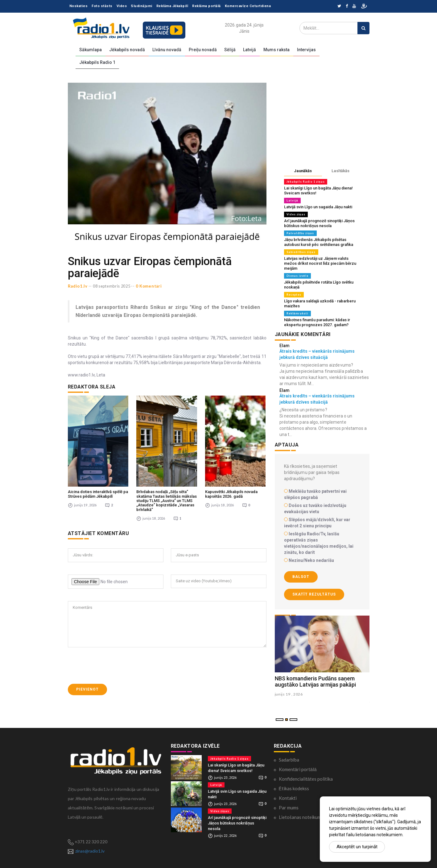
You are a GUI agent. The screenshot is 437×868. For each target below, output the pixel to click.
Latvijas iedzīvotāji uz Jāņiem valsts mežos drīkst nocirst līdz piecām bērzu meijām (320, 263)
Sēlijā (230, 50)
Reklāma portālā (206, 6)
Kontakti (288, 798)
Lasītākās (340, 171)
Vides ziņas (296, 214)
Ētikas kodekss (294, 788)
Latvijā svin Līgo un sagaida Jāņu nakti (318, 207)
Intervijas (306, 50)
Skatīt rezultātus (314, 594)
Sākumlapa (91, 50)
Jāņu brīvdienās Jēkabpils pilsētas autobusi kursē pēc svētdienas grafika (319, 242)
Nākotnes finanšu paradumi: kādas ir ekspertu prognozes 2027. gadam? (317, 322)
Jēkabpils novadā (127, 50)
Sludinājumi (142, 6)
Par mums (289, 808)
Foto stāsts (102, 6)
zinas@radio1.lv (90, 851)
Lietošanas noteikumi (301, 817)
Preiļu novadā (203, 50)
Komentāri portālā (298, 769)
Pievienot (87, 659)
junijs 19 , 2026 (289, 694)
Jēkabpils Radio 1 (97, 62)
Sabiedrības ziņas (301, 252)
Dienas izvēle (297, 276)
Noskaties (79, 6)
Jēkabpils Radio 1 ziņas (306, 182)
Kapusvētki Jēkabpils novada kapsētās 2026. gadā (231, 464)
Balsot (301, 577)
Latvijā (249, 50)
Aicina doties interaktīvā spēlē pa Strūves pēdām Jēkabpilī (98, 464)
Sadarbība (289, 760)
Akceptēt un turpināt (357, 847)
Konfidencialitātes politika (306, 779)
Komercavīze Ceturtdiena (248, 6)
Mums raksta (276, 50)
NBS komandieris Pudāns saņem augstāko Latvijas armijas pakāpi (315, 681)
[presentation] (115, 635)
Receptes (294, 295)
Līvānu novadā (167, 50)
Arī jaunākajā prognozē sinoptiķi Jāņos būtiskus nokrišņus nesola (319, 223)
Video (122, 6)
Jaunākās (303, 171)
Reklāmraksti (297, 313)
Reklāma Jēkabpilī (172, 6)
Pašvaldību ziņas (300, 233)
